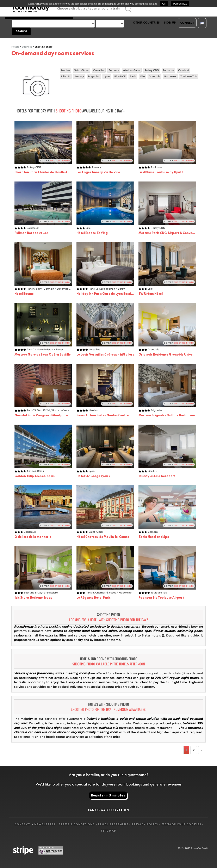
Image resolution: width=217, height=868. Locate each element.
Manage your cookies (182, 824)
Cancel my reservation (108, 810)
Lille (142, 76)
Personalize (180, 4)
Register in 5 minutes (108, 795)
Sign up (170, 23)
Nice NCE (120, 76)
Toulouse (168, 70)
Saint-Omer (82, 70)
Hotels (15, 47)
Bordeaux (170, 76)
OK (164, 4)
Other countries (146, 23)
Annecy (79, 76)
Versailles (99, 70)
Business (27, 47)
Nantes (66, 70)
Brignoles (94, 76)
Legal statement (113, 824)
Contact (23, 824)
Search (21, 31)
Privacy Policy (145, 824)
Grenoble (154, 76)
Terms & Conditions (77, 824)
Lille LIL (66, 76)
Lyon (107, 76)
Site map (109, 831)
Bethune (114, 70)
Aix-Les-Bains (132, 70)
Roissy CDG (152, 70)
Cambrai (183, 70)
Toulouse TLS (189, 76)
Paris (133, 76)
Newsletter (45, 824)
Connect (187, 23)
